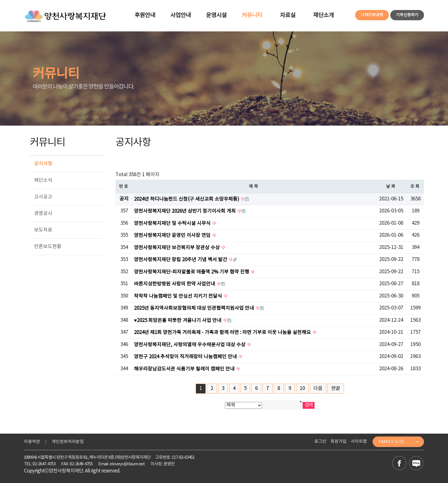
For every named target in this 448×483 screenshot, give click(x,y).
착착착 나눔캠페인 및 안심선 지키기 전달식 (179, 296)
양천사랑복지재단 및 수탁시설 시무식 (173, 224)
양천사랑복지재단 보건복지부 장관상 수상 (177, 248)
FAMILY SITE (399, 442)
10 (302, 389)
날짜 (391, 187)
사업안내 (181, 16)
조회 (416, 187)
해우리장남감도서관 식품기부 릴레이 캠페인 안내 (185, 369)
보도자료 (43, 230)
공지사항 (43, 164)
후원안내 (145, 16)
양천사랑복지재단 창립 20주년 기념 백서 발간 (181, 260)
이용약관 (32, 442)
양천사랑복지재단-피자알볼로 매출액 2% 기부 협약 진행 (192, 272)
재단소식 (43, 180)
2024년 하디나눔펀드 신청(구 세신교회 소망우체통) (187, 199)
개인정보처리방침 (68, 442)
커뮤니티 (252, 16)
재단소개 (323, 16)
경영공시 (43, 214)
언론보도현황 (48, 247)
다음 (318, 389)
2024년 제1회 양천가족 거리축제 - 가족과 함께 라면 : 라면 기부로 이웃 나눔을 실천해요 (223, 333)
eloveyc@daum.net (127, 464)
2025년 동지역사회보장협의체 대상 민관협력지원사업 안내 (195, 308)
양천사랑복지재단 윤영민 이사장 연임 (173, 236)
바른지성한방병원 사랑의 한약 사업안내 (175, 284)
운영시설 (216, 16)
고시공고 (43, 197)
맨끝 (336, 389)
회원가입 (339, 441)
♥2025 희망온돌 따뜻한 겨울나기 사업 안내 (178, 321)
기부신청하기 (407, 15)
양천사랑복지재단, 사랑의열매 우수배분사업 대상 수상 (190, 345)
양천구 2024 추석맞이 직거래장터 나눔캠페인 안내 (186, 357)
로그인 (320, 441)
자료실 (288, 16)
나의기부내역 (372, 15)
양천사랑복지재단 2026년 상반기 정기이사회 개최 (185, 211)
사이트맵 (359, 441)
